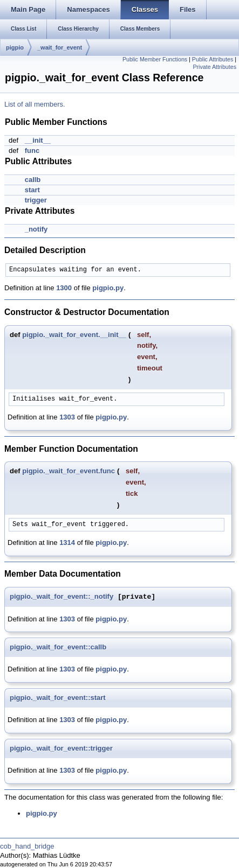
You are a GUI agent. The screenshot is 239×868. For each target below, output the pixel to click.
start (32, 190)
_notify (36, 229)
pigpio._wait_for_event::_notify (62, 597)
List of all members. (35, 104)
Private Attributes (214, 67)
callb (33, 180)
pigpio (15, 47)
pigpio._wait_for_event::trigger (61, 748)
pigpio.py (108, 288)
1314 (67, 542)
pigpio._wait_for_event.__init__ (74, 335)
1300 (64, 288)
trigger (36, 200)
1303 (67, 417)
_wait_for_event (60, 47)
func (32, 150)
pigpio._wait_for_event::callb (58, 647)
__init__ (38, 140)
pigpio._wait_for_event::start (58, 698)
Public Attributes (213, 59)
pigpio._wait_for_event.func (69, 471)
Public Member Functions (155, 59)
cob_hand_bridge (27, 846)
